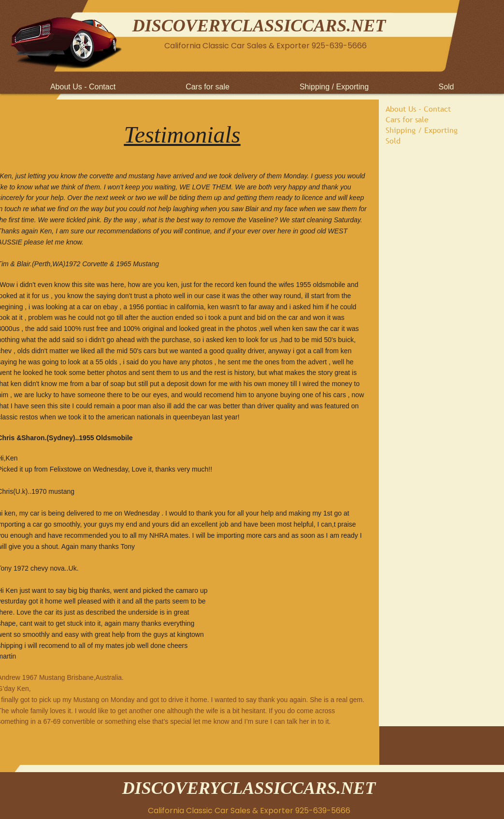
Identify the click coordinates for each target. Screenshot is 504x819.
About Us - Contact (418, 109)
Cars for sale (407, 119)
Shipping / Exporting (422, 130)
